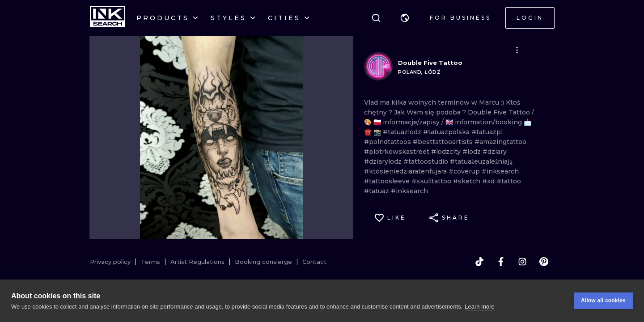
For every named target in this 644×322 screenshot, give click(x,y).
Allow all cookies (603, 301)
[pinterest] (544, 262)
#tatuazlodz (403, 132)
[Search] (376, 18)
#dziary (495, 152)
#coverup (465, 171)
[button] (405, 18)
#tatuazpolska (447, 132)
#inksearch (500, 171)
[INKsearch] (108, 18)
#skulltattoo (432, 181)
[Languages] (405, 18)
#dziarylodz (384, 161)
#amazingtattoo (500, 142)
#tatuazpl (487, 132)
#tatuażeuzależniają (481, 161)
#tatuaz (377, 191)
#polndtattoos (388, 142)
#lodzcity (447, 152)
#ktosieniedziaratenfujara (406, 171)
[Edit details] (517, 50)
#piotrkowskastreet (398, 152)
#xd (489, 181)
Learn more (479, 307)
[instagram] (522, 262)
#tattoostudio (427, 161)
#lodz (472, 152)
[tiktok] (479, 262)
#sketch (468, 181)
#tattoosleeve (388, 181)
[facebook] (501, 262)
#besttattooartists (444, 142)
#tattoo (509, 181)
